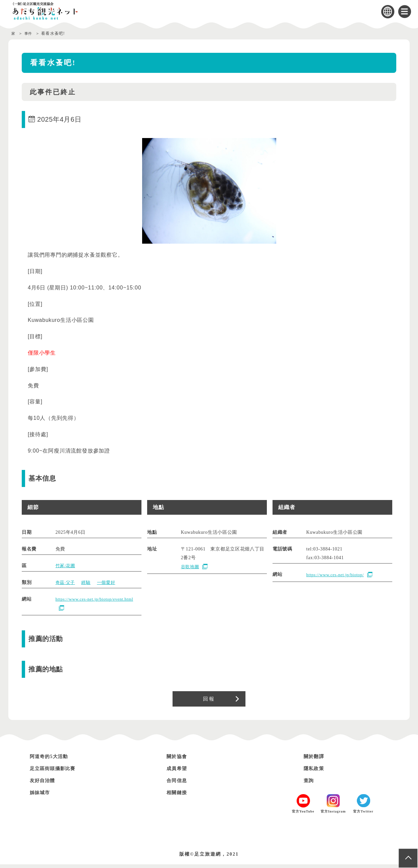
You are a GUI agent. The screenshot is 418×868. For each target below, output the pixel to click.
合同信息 (179, 784)
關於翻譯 (316, 760)
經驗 (88, 582)
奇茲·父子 (66, 582)
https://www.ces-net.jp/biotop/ (338, 575)
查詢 (310, 784)
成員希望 (179, 772)
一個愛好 (109, 582)
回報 (209, 701)
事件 (30, 33)
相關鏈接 (179, 796)
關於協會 (179, 760)
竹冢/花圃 (66, 566)
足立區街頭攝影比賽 (58, 772)
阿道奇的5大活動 (53, 760)
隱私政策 (316, 772)
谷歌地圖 (191, 567)
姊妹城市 (42, 796)
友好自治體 (45, 784)
